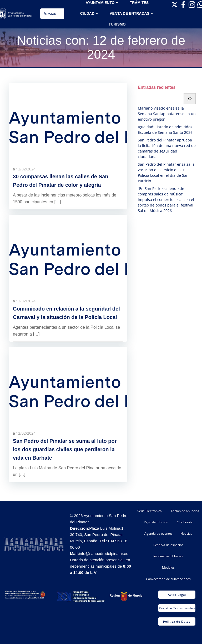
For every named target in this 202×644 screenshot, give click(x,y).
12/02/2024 (26, 169)
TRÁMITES (139, 3)
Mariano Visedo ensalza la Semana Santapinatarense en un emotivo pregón (167, 114)
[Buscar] (190, 99)
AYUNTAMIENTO (102, 3)
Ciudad (90, 13)
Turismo (117, 24)
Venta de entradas (132, 13)
